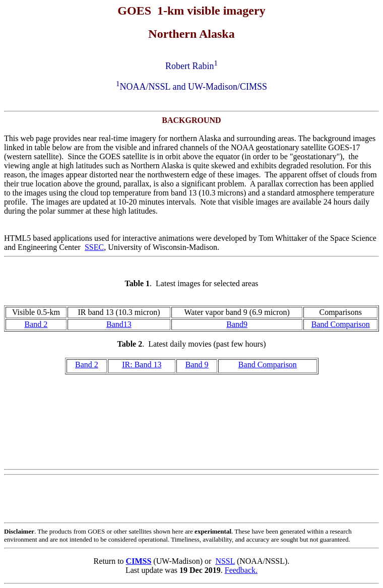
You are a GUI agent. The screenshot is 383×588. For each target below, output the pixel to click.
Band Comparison (341, 324)
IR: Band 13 (142, 365)
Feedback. (241, 570)
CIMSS (139, 561)
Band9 (237, 324)
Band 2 (36, 324)
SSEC (94, 247)
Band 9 (197, 365)
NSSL (225, 561)
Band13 (119, 324)
